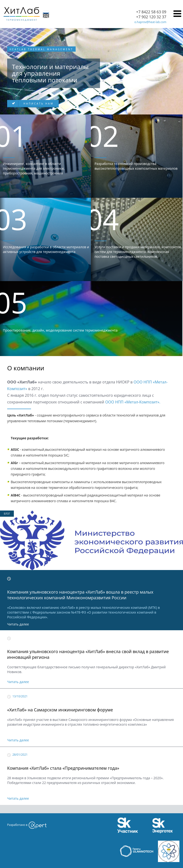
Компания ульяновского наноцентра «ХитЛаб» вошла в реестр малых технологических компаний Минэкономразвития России (80, 595)
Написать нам (38, 104)
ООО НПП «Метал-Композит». (133, 402)
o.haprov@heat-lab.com (150, 22)
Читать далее (18, 624)
